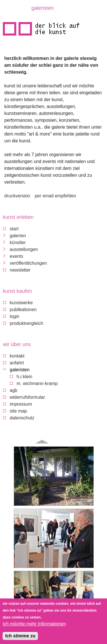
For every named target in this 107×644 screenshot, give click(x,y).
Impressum (21, 404)
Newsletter (20, 270)
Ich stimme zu (20, 637)
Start (14, 229)
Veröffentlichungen (28, 263)
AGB (14, 390)
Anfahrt (17, 363)
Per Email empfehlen (55, 196)
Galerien (18, 236)
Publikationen (23, 310)
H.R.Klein (24, 377)
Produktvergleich (26, 323)
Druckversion (17, 196)
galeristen (20, 370)
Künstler (18, 243)
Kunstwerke (21, 303)
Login (15, 316)
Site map (18, 411)
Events (16, 256)
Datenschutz (22, 418)
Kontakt (17, 356)
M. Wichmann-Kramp (37, 383)
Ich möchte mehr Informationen (34, 625)
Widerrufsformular (27, 397)
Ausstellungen (24, 249)
